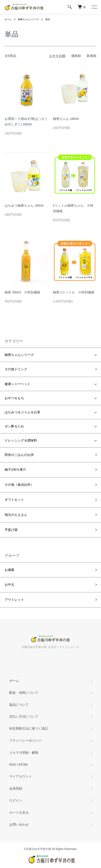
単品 (48, 19)
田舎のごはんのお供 (19, 455)
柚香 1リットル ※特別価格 (74, 292)
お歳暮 (9, 570)
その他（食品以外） (19, 485)
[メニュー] (94, 7)
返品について (19, 705)
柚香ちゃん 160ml (66, 119)
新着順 (92, 56)
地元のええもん (16, 515)
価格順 (76, 56)
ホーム (8, 19)
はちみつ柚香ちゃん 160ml (24, 205)
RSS (13, 765)
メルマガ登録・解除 (24, 753)
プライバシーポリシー (25, 740)
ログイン (16, 800)
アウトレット (14, 600)
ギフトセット (14, 500)
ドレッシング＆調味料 (21, 440)
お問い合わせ (19, 824)
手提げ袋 (11, 530)
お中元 (9, 585)
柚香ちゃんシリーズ (28, 19)
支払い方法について (24, 716)
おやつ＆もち (14, 398)
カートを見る (19, 812)
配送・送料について (24, 693)
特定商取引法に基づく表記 (29, 728)
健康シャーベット (18, 384)
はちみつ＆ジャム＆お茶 (22, 412)
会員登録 (16, 788)
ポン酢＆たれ (14, 426)
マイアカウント (21, 776)
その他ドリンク (16, 369)
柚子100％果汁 (15, 470)
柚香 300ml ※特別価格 (22, 292)
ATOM (23, 765)
